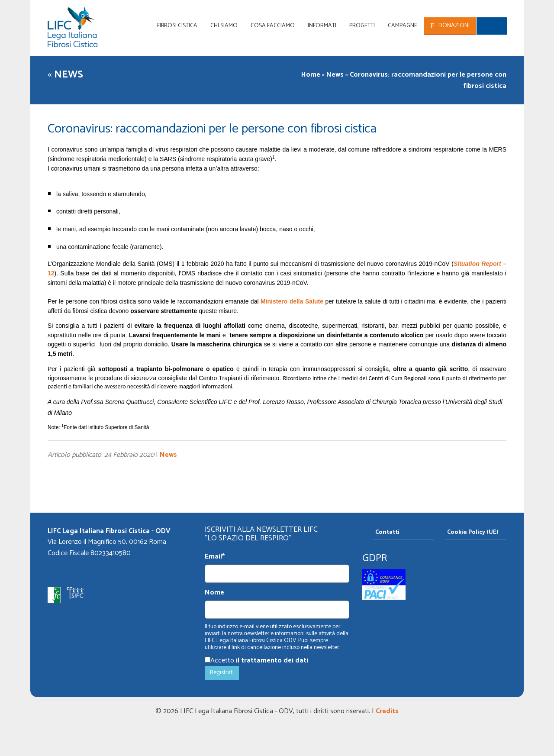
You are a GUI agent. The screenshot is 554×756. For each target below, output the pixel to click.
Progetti (362, 26)
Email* (215, 557)
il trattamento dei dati (272, 661)
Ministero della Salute (292, 301)
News (69, 75)
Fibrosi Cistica (177, 26)
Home (311, 75)
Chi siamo (224, 26)
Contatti (387, 532)
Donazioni (454, 26)
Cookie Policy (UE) (473, 532)
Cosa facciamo (273, 26)
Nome (214, 593)
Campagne (403, 26)
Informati (322, 26)
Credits (387, 711)
